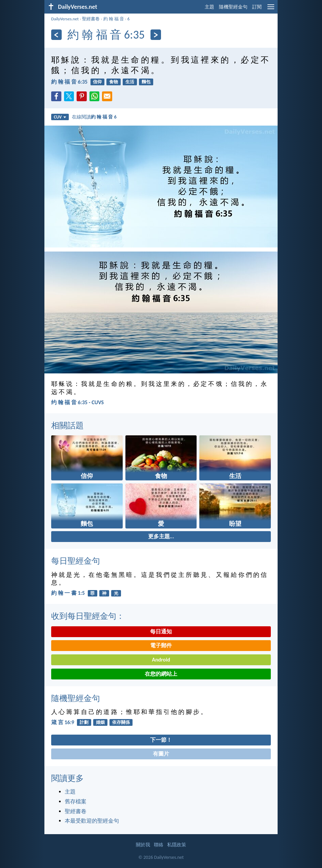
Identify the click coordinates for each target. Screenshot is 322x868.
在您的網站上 (161, 674)
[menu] (271, 9)
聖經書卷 (91, 19)
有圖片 (161, 754)
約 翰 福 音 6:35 (69, 82)
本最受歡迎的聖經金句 (92, 821)
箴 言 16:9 (63, 722)
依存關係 (121, 722)
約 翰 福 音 (114, 19)
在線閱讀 (94, 117)
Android (161, 660)
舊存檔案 (76, 801)
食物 (114, 82)
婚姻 (100, 722)
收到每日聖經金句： (88, 616)
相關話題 (67, 425)
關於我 (143, 845)
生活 (130, 82)
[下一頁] (156, 35)
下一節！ (161, 740)
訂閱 (257, 7)
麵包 (146, 82)
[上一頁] (56, 35)
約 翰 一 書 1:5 (68, 593)
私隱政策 (177, 845)
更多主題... (161, 536)
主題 (209, 7)
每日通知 (161, 632)
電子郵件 (161, 645)
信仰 (97, 82)
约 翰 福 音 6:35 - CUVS (77, 402)
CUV (60, 117)
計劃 (84, 722)
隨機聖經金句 (233, 7)
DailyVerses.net (65, 19)
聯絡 (159, 845)
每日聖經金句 (76, 561)
